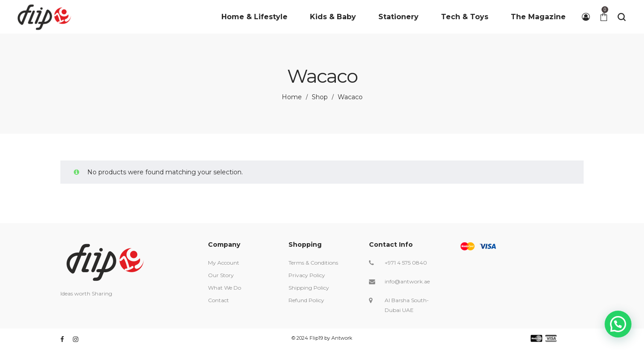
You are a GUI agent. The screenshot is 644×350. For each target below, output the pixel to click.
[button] (618, 323)
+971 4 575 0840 (406, 263)
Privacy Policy (307, 275)
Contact (218, 300)
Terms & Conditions (313, 263)
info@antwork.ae (407, 281)
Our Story (221, 275)
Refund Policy (306, 300)
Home (292, 97)
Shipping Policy (309, 288)
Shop (320, 97)
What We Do (225, 288)
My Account (224, 263)
